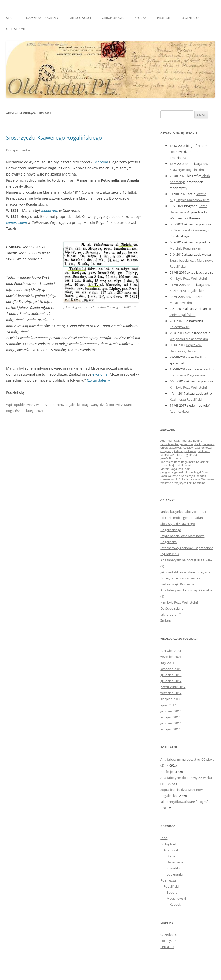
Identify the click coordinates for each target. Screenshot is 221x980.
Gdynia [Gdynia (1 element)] (179, 451)
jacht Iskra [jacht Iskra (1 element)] (204, 451)
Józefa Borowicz (111, 405)
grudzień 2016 (171, 711)
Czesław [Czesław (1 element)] (188, 448)
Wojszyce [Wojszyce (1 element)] (180, 483)
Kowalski (173, 868)
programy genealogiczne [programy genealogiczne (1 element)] (177, 472)
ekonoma (100, 374)
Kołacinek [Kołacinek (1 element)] (202, 462)
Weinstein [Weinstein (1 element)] (167, 483)
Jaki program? (171, 614)
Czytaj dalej (99, 380)
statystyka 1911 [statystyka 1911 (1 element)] (170, 479)
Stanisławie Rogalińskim (187, 375)
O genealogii (192, 18)
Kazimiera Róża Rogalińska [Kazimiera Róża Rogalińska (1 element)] (178, 462)
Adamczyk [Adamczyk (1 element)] (173, 441)
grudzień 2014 (171, 723)
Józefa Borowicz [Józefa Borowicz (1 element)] (171, 458)
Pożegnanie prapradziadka (180, 578)
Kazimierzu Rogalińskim (187, 291)
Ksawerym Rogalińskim (187, 170)
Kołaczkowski (179, 327)
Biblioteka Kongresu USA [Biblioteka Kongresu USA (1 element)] (177, 444)
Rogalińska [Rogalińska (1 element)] (201, 472)
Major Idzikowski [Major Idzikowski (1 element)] (180, 465)
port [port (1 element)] (187, 469)
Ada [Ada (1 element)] (163, 441)
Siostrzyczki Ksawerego (191, 230)
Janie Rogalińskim (182, 315)
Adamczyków (179, 411)
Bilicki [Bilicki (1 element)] (198, 444)
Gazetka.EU (169, 935)
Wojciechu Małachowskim (189, 339)
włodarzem (49, 210)
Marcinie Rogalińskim (185, 248)
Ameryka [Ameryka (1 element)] (186, 441)
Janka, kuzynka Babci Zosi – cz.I (183, 512)
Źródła (140, 18)
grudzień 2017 (171, 681)
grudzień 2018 (171, 675)
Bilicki (171, 856)
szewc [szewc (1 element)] (197, 479)
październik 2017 (173, 687)
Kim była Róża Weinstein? (188, 278)
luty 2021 (167, 663)
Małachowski (176, 898)
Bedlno (200, 357)
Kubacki (175, 904)
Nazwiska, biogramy (42, 18)
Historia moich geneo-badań (182, 518)
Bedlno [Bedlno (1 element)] (198, 441)
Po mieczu (55, 405)
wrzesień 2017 (171, 693)
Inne (43, 405)
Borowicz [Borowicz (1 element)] (208, 444)
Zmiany (166, 620)
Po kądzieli (168, 844)
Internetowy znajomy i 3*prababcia (187, 548)
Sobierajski (175, 874)
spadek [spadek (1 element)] (201, 476)
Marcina (102, 162)
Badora (172, 892)
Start (11, 18)
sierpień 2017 (170, 699)
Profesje (164, 18)
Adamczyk (171, 850)
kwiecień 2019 (171, 669)
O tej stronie (16, 29)
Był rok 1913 (170, 554)
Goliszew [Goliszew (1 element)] (190, 451)
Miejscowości (80, 18)
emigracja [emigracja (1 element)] (167, 451)
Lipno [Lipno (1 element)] (164, 465)
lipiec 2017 (168, 705)
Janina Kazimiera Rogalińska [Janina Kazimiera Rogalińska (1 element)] (179, 455)
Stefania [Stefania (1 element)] (187, 479)
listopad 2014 (170, 729)
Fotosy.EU (168, 941)
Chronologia (113, 18)
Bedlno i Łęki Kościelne (177, 584)
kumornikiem (16, 222)
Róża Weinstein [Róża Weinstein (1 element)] (170, 476)
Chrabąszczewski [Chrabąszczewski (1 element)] (171, 448)
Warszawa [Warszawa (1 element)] (208, 479)
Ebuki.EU (167, 947)
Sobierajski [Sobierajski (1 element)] (188, 476)
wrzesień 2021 (171, 657)
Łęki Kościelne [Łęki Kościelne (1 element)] (196, 483)
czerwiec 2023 (171, 651)
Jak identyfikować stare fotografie (185, 572)
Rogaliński (72, 405)
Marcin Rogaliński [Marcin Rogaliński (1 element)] (172, 469)
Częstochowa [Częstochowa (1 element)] (203, 448)
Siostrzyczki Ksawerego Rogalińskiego (54, 137)
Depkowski (175, 862)
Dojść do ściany (172, 608)
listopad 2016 (170, 717)
